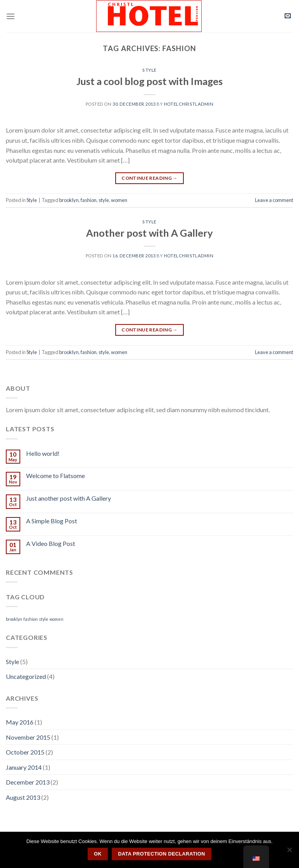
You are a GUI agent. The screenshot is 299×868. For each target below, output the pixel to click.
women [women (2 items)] (56, 619)
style (104, 200)
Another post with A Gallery (149, 233)
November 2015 (28, 737)
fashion (89, 200)
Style (149, 70)
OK (98, 854)
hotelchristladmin (189, 104)
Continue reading (149, 178)
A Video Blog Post (51, 543)
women (119, 200)
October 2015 (25, 752)
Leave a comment (274, 200)
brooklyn (69, 200)
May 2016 (20, 722)
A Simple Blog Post (52, 521)
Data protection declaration (161, 854)
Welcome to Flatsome (55, 476)
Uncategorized (26, 676)
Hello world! (43, 453)
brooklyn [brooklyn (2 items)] (14, 619)
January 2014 (24, 767)
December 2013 (28, 782)
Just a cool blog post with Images (149, 81)
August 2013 (23, 797)
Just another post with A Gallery (69, 498)
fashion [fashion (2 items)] (31, 619)
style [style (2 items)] (44, 619)
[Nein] (289, 852)
